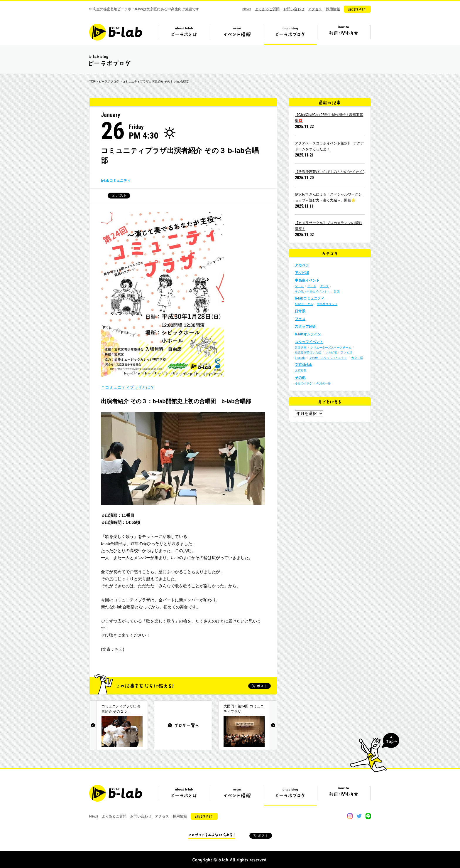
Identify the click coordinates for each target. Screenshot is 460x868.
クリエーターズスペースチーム (331, 348)
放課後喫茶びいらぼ (308, 353)
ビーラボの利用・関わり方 (344, 34)
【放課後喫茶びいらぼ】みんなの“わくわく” (329, 172)
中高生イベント (307, 280)
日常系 (300, 311)
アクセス (315, 9)
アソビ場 (302, 273)
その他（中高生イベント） (312, 291)
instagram (350, 816)
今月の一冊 (324, 383)
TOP (92, 81)
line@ (368, 816)
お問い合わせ (294, 9)
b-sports (300, 358)
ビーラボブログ (290, 34)
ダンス (324, 286)
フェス (300, 319)
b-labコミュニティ (116, 181)
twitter (359, 816)
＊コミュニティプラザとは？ (128, 387)
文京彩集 (301, 370)
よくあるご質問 (267, 9)
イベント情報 (237, 34)
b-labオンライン (308, 334)
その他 (300, 378)
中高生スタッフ (327, 304)
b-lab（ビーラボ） (116, 32)
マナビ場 (331, 353)
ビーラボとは (184, 34)
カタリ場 (357, 358)
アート (312, 286)
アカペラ (302, 265)
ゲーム (299, 286)
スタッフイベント (309, 342)
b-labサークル (304, 304)
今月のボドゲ (304, 383)
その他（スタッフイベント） (328, 358)
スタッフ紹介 (305, 327)
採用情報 (333, 9)
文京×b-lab (304, 365)
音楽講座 (301, 348)
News (247, 9)
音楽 (337, 291)
